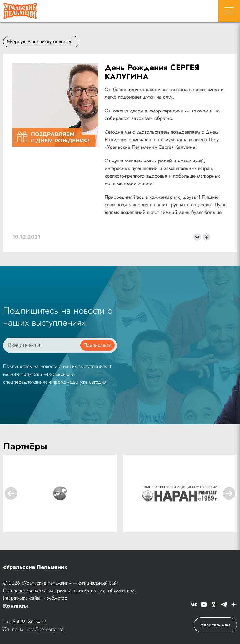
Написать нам (215, 625)
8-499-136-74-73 (30, 622)
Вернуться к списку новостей (40, 41)
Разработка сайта (22, 598)
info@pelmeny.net (45, 629)
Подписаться (97, 345)
